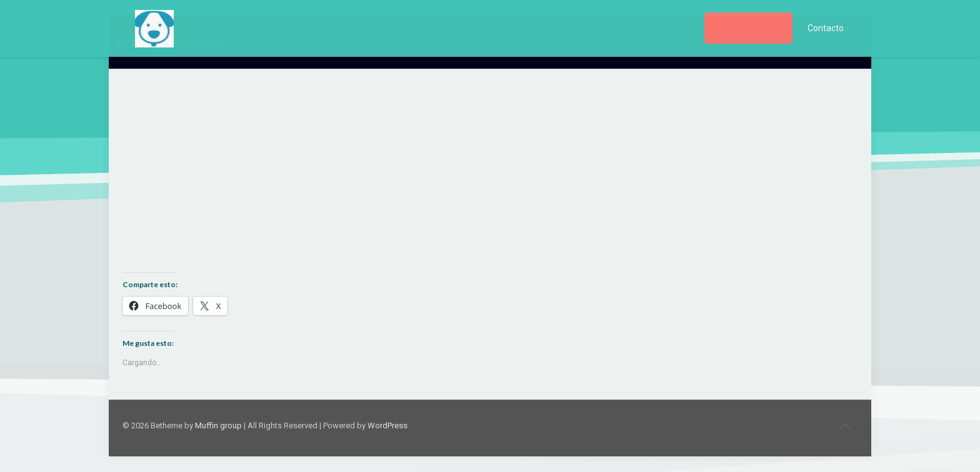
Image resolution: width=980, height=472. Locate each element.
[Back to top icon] (844, 426)
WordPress (387, 425)
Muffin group (218, 425)
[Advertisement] (490, 180)
